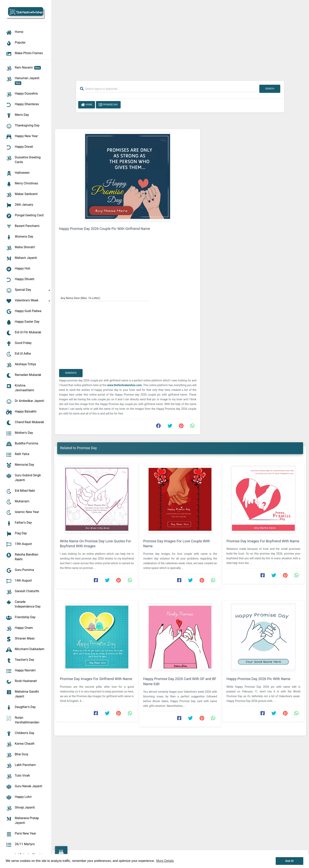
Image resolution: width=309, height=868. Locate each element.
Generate (71, 373)
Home (87, 105)
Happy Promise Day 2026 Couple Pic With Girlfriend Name (105, 229)
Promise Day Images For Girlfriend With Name (96, 679)
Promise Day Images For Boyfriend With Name (263, 541)
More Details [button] (165, 861)
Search (270, 89)
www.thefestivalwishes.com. (125, 385)
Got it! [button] (289, 861)
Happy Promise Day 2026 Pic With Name (258, 679)
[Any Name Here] (105, 298)
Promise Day (108, 105)
